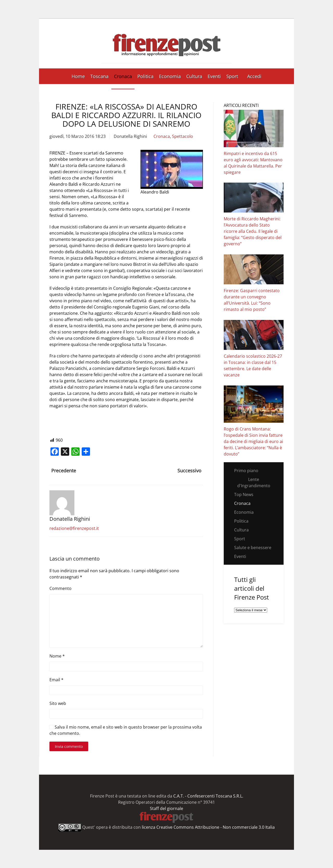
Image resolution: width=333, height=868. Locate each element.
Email (56, 680)
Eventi (214, 76)
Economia (170, 76)
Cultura (194, 76)
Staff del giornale (166, 808)
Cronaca (123, 76)
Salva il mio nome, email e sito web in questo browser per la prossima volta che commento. (126, 730)
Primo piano (246, 471)
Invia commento (69, 746)
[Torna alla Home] (166, 44)
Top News (244, 494)
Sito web (58, 703)
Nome (57, 656)
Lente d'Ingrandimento (254, 483)
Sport (232, 76)
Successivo (189, 471)
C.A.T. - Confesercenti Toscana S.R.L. (208, 796)
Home (78, 76)
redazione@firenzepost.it (74, 528)
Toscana (99, 76)
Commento (60, 588)
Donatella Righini (130, 136)
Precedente (64, 471)
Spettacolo (182, 136)
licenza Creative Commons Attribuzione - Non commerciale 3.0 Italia (208, 827)
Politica (145, 76)
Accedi (254, 76)
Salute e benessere (253, 548)
